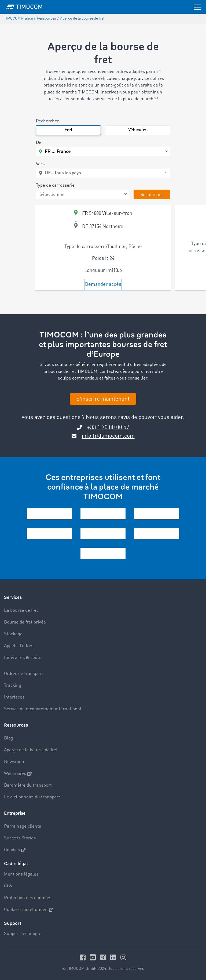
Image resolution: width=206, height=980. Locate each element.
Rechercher (47, 121)
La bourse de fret (21, 611)
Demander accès (103, 284)
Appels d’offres (19, 646)
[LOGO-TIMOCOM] (24, 7)
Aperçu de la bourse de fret (31, 750)
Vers (40, 164)
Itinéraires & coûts (23, 658)
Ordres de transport (24, 674)
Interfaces (14, 697)
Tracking (13, 686)
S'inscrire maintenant (103, 399)
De (39, 143)
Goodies (15, 850)
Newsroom (15, 762)
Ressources (16, 725)
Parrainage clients (23, 826)
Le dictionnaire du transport (32, 797)
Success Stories (20, 838)
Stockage (13, 634)
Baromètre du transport (28, 785)
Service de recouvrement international (43, 709)
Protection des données (28, 898)
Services (13, 597)
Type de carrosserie (55, 185)
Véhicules (138, 130)
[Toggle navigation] (197, 7)
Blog (9, 738)
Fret (68, 130)
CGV (8, 886)
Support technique (23, 934)
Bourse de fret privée (25, 622)
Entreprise (15, 813)
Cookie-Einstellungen (29, 910)
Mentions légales (21, 874)
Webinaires (18, 774)
